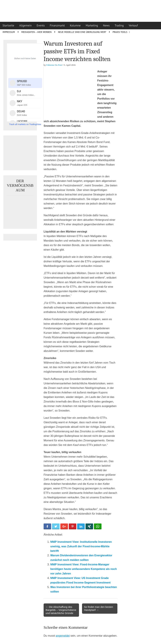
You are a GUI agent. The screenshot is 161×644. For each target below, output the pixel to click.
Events (41, 25)
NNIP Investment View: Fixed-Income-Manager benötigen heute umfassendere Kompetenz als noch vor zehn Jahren (84, 569)
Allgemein (25, 25)
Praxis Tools (120, 32)
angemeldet (63, 636)
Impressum (9, 32)
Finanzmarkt (57, 25)
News (106, 25)
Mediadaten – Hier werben (36, 32)
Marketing (92, 25)
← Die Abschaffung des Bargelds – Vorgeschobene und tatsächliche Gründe (61, 610)
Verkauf (133, 25)
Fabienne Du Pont (54, 65)
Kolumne (75, 25)
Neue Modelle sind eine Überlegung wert (82, 32)
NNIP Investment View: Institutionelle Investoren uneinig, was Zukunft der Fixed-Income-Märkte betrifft (81, 546)
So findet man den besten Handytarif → (99, 608)
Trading (119, 25)
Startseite (8, 25)
